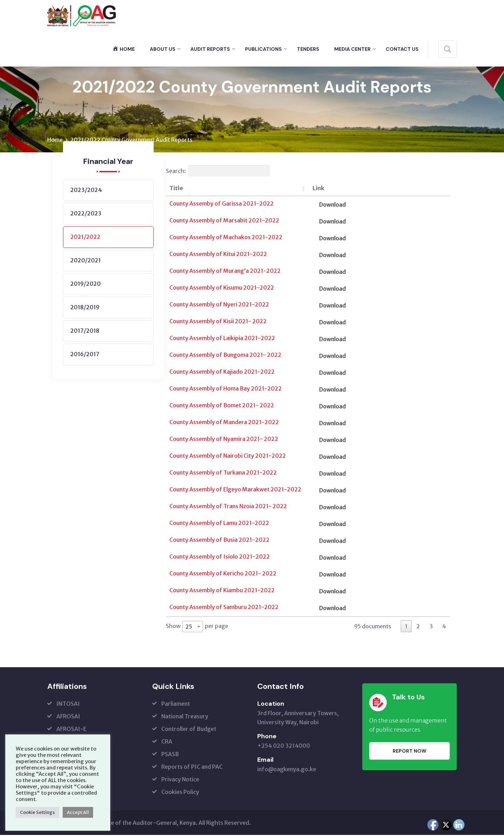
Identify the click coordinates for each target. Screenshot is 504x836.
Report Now (409, 752)
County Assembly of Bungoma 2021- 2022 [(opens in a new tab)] (225, 356)
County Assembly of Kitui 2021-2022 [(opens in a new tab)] (218, 255)
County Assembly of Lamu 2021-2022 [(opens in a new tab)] (219, 524)
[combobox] (193, 627)
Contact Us (402, 49)
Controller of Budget (189, 730)
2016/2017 (85, 355)
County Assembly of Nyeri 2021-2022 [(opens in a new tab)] (219, 305)
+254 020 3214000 (284, 747)
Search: (218, 172)
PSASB (170, 755)
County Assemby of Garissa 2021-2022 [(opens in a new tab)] (222, 205)
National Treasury (185, 717)
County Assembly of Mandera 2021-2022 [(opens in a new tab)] (224, 423)
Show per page (197, 627)
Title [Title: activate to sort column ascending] (176, 189)
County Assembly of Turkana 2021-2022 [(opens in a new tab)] (223, 474)
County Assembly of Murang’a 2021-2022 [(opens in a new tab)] (225, 272)
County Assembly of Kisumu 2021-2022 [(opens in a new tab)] (222, 289)
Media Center (352, 49)
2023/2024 (86, 191)
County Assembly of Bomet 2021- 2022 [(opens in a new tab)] (222, 406)
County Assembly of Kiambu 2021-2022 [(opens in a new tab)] (222, 591)
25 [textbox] (189, 627)
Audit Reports (210, 49)
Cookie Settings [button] (37, 812)
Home (55, 141)
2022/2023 (86, 214)
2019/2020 (86, 285)
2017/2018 (85, 332)
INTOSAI (68, 705)
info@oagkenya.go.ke (287, 770)
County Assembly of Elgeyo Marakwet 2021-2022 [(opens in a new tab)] (235, 490)
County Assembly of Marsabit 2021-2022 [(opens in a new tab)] (224, 221)
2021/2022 (85, 238)
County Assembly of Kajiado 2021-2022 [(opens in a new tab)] (222, 373)
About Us (163, 49)
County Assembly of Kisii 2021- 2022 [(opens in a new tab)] (218, 322)
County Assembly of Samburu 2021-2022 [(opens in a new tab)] (224, 608)
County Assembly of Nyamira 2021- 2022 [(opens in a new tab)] (224, 440)
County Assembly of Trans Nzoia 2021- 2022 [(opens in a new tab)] (228, 507)
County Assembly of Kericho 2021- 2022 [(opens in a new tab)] (223, 574)
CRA (167, 742)
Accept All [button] (78, 812)
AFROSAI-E (71, 730)
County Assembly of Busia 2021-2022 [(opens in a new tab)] (219, 541)
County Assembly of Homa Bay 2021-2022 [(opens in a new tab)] (226, 389)
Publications (263, 49)
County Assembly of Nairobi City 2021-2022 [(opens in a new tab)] (228, 457)
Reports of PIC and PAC (192, 768)
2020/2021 (86, 261)
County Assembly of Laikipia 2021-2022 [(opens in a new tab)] (222, 339)
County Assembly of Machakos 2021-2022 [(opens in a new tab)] (226, 238)
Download (427, 206)
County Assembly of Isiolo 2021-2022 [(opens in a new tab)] (220, 558)
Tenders (308, 49)
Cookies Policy (180, 793)
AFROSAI (68, 717)
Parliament (176, 705)
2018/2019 (85, 308)
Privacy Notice (180, 780)
